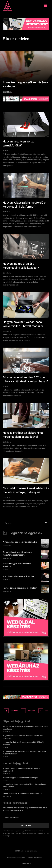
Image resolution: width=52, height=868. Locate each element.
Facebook (14, 711)
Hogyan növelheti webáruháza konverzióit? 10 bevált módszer (23, 324)
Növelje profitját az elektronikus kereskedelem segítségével (23, 435)
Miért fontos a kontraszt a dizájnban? (19, 576)
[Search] (46, 523)
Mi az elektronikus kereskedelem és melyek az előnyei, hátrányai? (26, 490)
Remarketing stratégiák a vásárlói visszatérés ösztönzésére (17, 554)
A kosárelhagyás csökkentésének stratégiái (17, 565)
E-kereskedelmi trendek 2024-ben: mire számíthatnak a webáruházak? (26, 379)
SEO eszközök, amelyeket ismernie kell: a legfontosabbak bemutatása (26, 728)
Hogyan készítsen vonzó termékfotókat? (19, 144)
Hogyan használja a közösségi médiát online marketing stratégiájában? (24, 785)
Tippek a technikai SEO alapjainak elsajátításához (22, 793)
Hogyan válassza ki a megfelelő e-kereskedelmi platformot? (25, 205)
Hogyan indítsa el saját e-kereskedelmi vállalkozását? (21, 266)
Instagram (32, 711)
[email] (26, 818)
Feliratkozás (26, 825)
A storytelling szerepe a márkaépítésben (20, 542)
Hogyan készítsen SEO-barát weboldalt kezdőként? (23, 736)
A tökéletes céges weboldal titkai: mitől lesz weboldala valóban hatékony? (24, 753)
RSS (46, 711)
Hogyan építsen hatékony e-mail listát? (20, 588)
